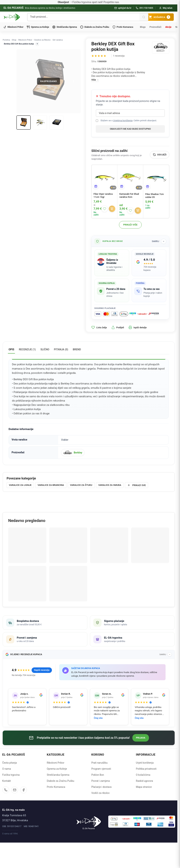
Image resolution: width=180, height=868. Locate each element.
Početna (6, 40)
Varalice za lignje (20, 485)
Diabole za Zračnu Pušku (95, 27)
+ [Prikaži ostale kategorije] (37, 44)
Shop (14, 40)
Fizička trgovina (11, 775)
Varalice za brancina (51, 485)
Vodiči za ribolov (100, 793)
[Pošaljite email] (15, 790)
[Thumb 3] (56, 123)
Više (94, 80)
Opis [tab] (11, 349)
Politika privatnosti (146, 769)
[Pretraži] (144, 17)
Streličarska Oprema (65, 27)
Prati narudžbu (99, 763)
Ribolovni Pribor (13, 27)
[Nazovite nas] (6, 790)
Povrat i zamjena (101, 781)
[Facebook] (24, 790)
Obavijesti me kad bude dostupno (130, 129)
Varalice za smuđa (110, 485)
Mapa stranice (144, 787)
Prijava (141, 738)
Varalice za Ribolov (42, 40)
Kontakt (7, 781)
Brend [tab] (77, 349)
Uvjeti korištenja (145, 763)
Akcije (168, 27)
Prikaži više (130, 225)
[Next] (73, 81)
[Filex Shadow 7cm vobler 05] (156, 178)
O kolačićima (143, 775)
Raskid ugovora (144, 781)
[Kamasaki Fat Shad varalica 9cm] (130, 178)
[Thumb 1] (24, 123)
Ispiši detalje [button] (138, 327)
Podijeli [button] (118, 327)
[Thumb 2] (40, 123)
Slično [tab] (45, 349)
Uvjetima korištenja (123, 120)
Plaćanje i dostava (101, 787)
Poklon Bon (98, 775)
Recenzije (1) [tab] (27, 349)
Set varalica (58, 40)
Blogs (143, 27)
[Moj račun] (166, 8)
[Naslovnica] (89, 821)
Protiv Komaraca (123, 27)
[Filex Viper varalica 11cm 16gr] (104, 178)
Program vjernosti (101, 769)
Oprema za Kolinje (38, 27)
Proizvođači (155, 27)
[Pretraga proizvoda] (83, 17)
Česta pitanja (10, 763)
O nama (7, 769)
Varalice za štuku (81, 485)
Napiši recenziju (42, 670)
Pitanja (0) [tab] (61, 349)
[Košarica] (159, 17)
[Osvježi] (160, 155)
